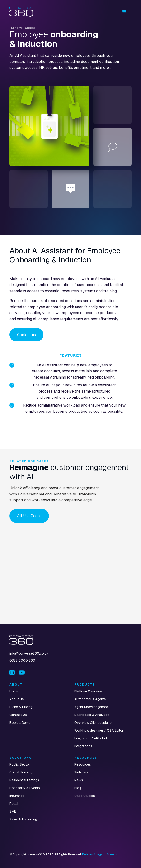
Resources (83, 764)
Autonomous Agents (90, 699)
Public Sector (20, 764)
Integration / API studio (92, 738)
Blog (78, 788)
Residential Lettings (24, 780)
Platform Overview (88, 691)
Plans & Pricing (21, 707)
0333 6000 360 (22, 660)
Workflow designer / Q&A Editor (99, 730)
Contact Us (18, 715)
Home (14, 691)
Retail (14, 804)
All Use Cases (29, 516)
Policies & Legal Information (101, 854)
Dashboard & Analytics (92, 715)
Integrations (83, 746)
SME (13, 811)
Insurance (17, 796)
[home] (21, 12)
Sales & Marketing (23, 819)
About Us (17, 699)
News (79, 780)
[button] (124, 12)
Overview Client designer (94, 723)
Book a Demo (20, 723)
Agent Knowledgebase (92, 707)
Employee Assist (23, 28)
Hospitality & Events (25, 788)
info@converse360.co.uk (29, 653)
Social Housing (21, 772)
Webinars (81, 772)
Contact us (26, 335)
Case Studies (85, 796)
